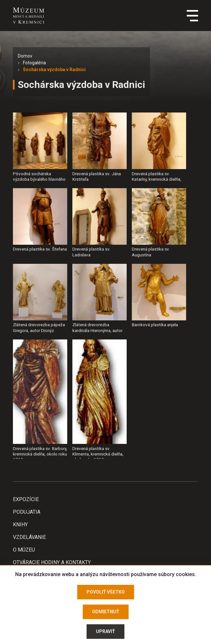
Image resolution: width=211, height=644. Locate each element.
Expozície (26, 499)
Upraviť (105, 631)
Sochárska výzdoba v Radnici (54, 70)
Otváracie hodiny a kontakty (52, 562)
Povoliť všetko (106, 592)
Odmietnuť (106, 612)
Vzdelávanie (29, 537)
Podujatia (27, 512)
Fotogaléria (34, 63)
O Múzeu (24, 550)
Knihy (20, 525)
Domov (25, 56)
